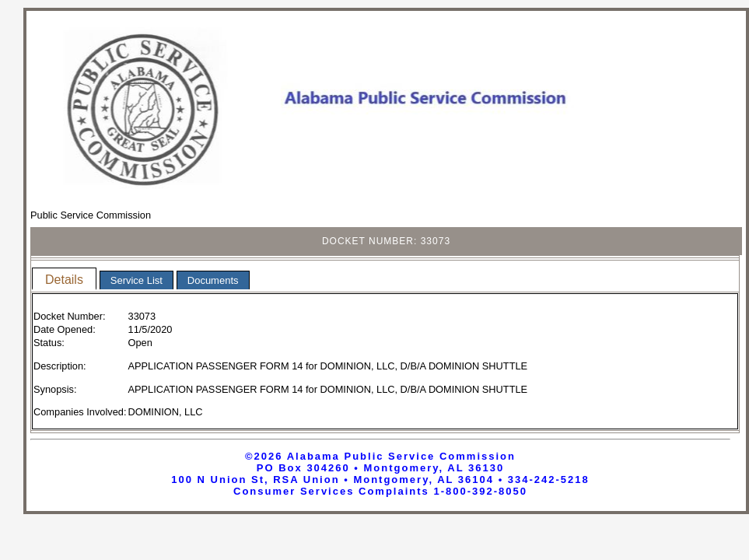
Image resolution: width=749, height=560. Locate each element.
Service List (136, 280)
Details (64, 280)
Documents (213, 280)
